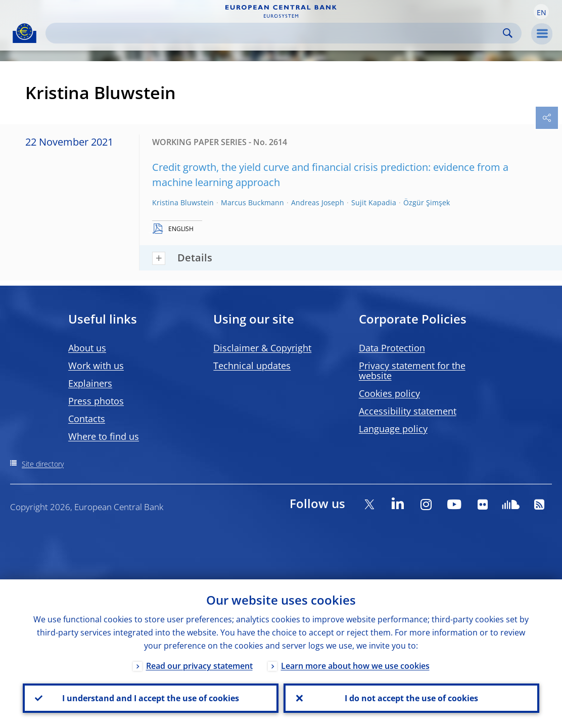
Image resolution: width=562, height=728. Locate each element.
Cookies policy (389, 393)
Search (508, 33)
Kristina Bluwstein (183, 202)
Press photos (96, 401)
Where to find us (104, 436)
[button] (541, 12)
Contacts (87, 419)
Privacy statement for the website (412, 371)
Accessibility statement (408, 411)
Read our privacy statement (199, 666)
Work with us (96, 366)
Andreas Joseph (318, 202)
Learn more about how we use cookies (355, 666)
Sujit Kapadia (374, 202)
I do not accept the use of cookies (411, 698)
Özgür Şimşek (427, 202)
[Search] (275, 33)
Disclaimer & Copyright (262, 348)
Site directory (43, 464)
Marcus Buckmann (252, 202)
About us (87, 348)
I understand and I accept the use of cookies (151, 698)
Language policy (393, 429)
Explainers (90, 383)
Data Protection (392, 348)
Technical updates (252, 366)
